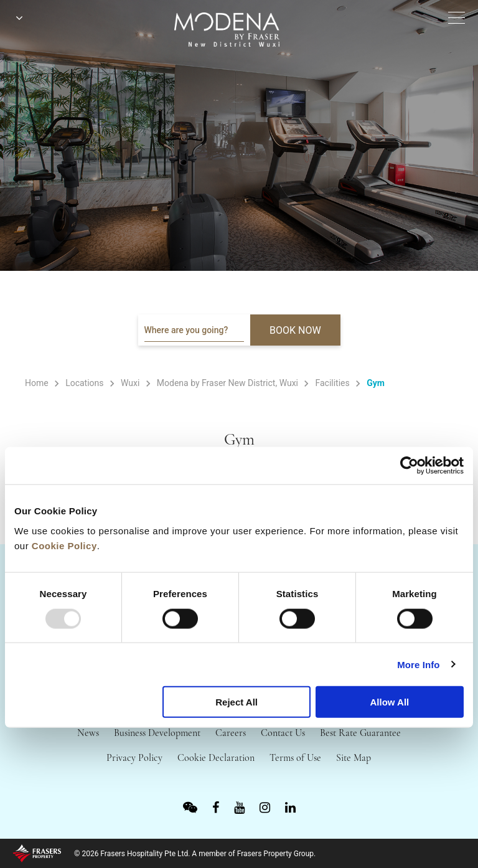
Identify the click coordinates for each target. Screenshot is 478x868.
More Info (418, 664)
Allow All (389, 702)
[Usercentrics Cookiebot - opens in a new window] (409, 466)
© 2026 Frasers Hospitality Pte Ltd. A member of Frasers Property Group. (195, 854)
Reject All (237, 702)
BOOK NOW (295, 330)
